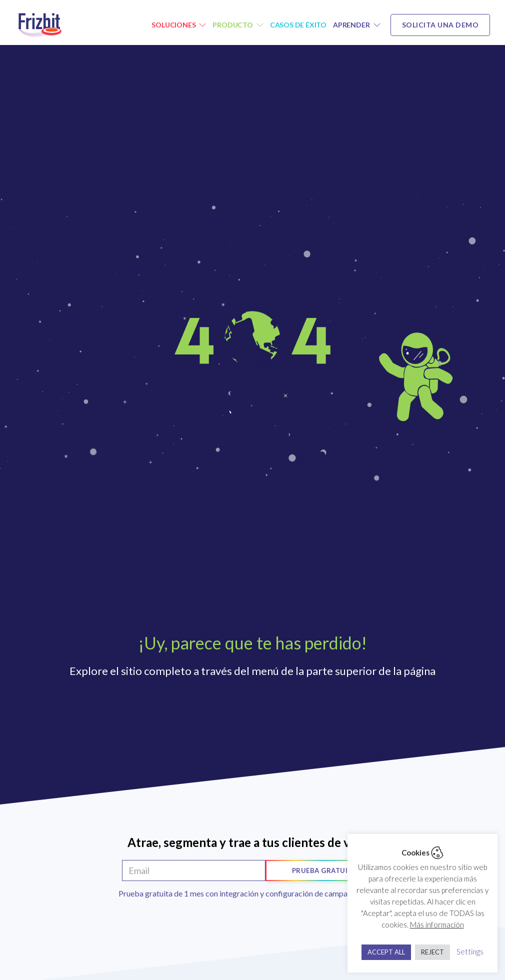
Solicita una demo (440, 25)
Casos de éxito (298, 25)
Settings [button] (470, 951)
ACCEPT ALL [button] (386, 952)
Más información (437, 924)
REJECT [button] (432, 952)
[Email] (194, 870)
